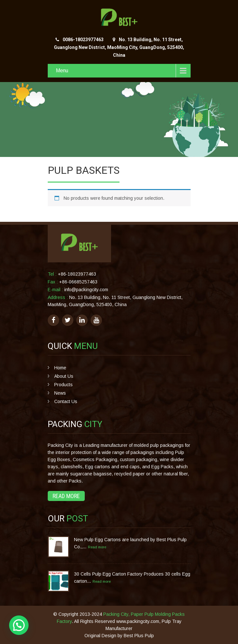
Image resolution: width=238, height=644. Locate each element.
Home (60, 368)
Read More (66, 496)
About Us (64, 376)
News (60, 393)
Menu (62, 71)
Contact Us (66, 401)
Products (63, 385)
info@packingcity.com (86, 290)
